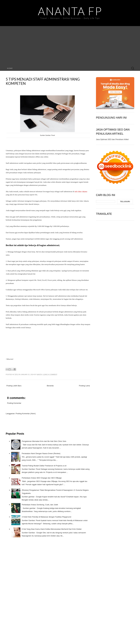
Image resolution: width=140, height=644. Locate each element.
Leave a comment (50, 374)
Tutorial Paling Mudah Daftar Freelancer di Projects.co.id (44, 466)
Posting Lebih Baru (14, 386)
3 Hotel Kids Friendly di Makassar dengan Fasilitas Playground (46, 517)
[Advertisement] (70, 45)
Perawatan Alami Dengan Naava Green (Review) (41, 453)
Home (10, 68)
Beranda (50, 386)
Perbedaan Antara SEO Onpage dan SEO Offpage (42, 478)
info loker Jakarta (81, 191)
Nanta (39, 374)
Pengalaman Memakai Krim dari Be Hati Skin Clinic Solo (44, 441)
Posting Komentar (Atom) (26, 414)
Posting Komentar (14, 403)
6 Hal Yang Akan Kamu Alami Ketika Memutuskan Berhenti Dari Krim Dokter (52, 529)
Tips (16, 374)
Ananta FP (70, 11)
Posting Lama (84, 386)
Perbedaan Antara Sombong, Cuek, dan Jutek (40, 505)
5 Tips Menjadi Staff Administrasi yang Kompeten (43, 81)
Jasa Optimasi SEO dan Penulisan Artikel (112, 139)
